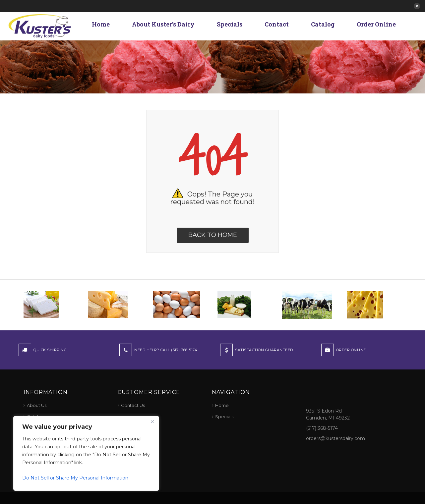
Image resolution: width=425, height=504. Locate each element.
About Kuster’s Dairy (163, 24)
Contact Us (133, 405)
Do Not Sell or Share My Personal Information (75, 478)
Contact (277, 24)
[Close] (152, 421)
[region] (86, 453)
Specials (230, 24)
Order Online (376, 24)
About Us (37, 405)
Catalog (323, 24)
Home (101, 24)
